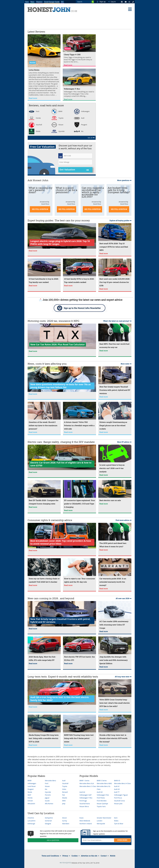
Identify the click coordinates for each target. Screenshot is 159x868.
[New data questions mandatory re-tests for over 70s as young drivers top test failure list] (62, 379)
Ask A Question (53, 840)
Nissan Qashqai (102, 804)
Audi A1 (117, 786)
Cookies (75, 856)
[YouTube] (126, 2)
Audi (79, 118)
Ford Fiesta (101, 798)
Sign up (101, 2)
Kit (62, 2)
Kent (116, 818)
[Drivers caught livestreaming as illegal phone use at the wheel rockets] (115, 416)
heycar (92, 762)
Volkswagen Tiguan (121, 795)
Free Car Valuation (42, 147)
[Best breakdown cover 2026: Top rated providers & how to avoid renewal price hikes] (62, 536)
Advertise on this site (89, 856)
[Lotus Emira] (44, 65)
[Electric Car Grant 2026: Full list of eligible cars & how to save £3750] (62, 458)
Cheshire (31, 818)
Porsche (48, 795)
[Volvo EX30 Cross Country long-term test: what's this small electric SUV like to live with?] (115, 694)
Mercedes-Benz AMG (104, 783)
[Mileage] (75, 162)
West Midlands (85, 821)
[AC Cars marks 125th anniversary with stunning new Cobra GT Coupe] (115, 615)
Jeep (64, 804)
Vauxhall (35, 125)
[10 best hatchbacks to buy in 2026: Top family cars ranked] (44, 271)
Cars (27, 2)
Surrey (65, 821)
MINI (64, 801)
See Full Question (40, 209)
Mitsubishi (31, 804)
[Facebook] (122, 2)
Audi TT (117, 792)
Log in (112, 2)
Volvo (64, 789)
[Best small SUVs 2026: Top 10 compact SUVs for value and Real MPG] (115, 238)
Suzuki (47, 801)
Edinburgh (31, 824)
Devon (64, 818)
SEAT (29, 795)
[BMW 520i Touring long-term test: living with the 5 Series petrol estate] (79, 729)
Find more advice (124, 520)
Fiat (63, 795)
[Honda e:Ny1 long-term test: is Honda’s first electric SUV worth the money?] (115, 729)
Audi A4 (82, 792)
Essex (81, 818)
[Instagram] (129, 2)
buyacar (102, 762)
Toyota (57, 118)
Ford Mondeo (102, 801)
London (100, 821)
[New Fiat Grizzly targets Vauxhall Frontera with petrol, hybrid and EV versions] (115, 381)
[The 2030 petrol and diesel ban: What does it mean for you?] (115, 536)
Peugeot (81, 125)
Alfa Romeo (49, 804)
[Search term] (85, 2)
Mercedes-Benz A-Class (122, 783)
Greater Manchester (104, 818)
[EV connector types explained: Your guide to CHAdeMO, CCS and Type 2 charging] (79, 494)
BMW (57, 111)
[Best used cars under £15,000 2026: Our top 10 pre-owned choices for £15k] (115, 273)
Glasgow (48, 824)
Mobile (113, 856)
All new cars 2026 (124, 599)
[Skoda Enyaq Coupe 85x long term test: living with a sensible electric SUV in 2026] (44, 729)
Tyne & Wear (119, 824)
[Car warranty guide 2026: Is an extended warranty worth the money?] (115, 573)
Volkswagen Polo (103, 795)
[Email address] (106, 840)
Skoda (35, 131)
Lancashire (32, 821)
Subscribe (122, 840)
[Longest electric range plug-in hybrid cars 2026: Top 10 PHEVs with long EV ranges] (62, 236)
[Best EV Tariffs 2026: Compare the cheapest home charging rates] (44, 493)
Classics (39, 2)
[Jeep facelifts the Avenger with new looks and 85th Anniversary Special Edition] (115, 651)
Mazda (65, 798)
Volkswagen (82, 111)
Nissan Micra (84, 806)
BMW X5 (117, 781)
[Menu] (130, 9)
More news (126, 364)
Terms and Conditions (50, 856)
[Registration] (78, 156)
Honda (35, 118)
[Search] (93, 2)
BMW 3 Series (102, 781)
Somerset (48, 821)
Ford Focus (118, 798)
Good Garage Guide (52, 2)
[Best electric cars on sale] (115, 491)
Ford (34, 111)
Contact (104, 856)
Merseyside (101, 824)
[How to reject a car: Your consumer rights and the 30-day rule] (79, 571)
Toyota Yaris (101, 806)
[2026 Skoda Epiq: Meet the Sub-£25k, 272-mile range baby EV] (44, 649)
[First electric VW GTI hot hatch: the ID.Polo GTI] (79, 649)
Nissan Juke (118, 804)
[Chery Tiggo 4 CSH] (79, 49)
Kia (79, 131)
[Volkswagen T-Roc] (79, 83)
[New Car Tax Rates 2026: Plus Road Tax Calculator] (62, 337)
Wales (116, 821)
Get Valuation (74, 170)
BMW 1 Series (84, 781)
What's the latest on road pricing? (117, 321)
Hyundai (58, 131)
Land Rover (32, 786)
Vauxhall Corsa (119, 801)
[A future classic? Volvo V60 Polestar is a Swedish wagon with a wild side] (79, 416)
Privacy (65, 856)
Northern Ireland (86, 824)
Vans (32, 2)
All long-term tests (123, 677)
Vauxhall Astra (85, 804)
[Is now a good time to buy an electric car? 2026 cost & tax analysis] (115, 459)
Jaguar (47, 798)
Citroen (30, 801)
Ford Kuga (83, 801)
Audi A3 (117, 789)
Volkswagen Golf (85, 795)
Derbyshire (49, 818)
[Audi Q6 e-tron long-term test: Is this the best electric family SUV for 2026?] (62, 692)
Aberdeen (66, 824)
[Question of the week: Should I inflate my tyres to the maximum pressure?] (44, 416)
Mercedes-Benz (50, 781)
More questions (124, 180)
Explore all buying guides (120, 221)
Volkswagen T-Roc (86, 798)
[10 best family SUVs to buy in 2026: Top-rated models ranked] (79, 271)
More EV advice (124, 442)
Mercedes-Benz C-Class (88, 786)
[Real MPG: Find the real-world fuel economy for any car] (115, 336)
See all (91, 138)
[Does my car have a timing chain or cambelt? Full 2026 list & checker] (44, 571)
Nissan (57, 125)
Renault (65, 792)
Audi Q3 (100, 792)
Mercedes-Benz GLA (87, 783)
